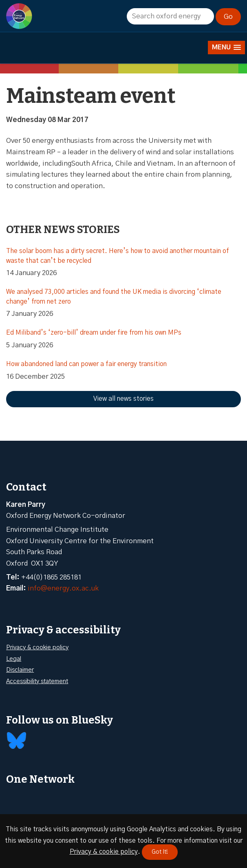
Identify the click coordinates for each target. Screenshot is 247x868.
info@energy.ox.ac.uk (63, 588)
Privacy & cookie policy (37, 647)
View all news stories (123, 399)
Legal (14, 659)
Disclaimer (20, 670)
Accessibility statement (37, 681)
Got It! (160, 852)
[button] (226, 48)
